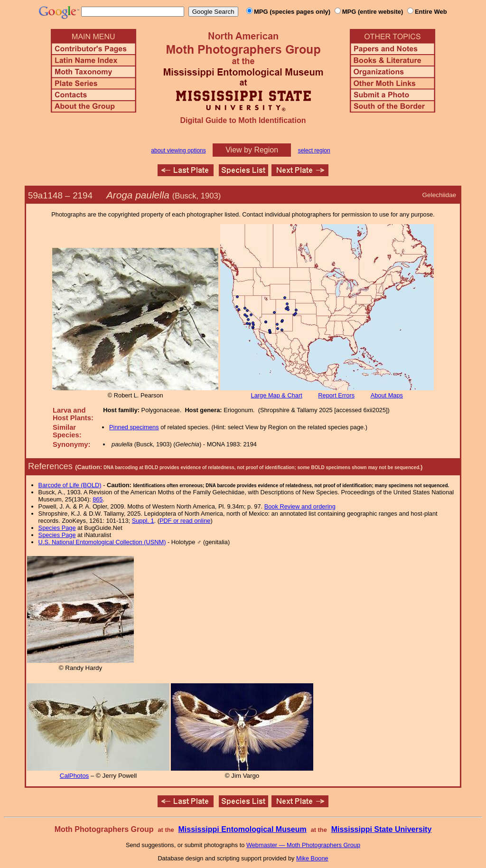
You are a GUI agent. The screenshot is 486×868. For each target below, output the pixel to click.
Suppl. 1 (143, 521)
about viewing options (178, 151)
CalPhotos (75, 776)
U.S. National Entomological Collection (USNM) (102, 542)
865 (98, 499)
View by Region (252, 150)
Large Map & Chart (277, 395)
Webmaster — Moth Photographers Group (303, 845)
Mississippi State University (382, 829)
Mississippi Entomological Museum (242, 829)
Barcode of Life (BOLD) (70, 485)
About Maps (387, 395)
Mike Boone (312, 858)
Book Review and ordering (300, 506)
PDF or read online (185, 521)
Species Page (57, 528)
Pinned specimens (134, 427)
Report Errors (336, 395)
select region (314, 151)
